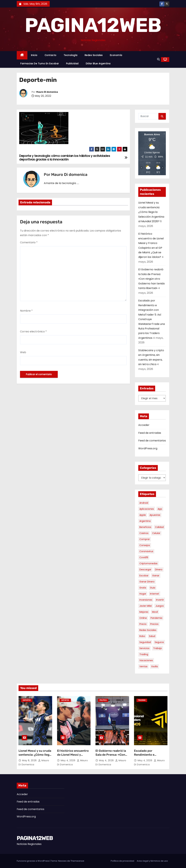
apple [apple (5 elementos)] (143, 515)
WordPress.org (148, 448)
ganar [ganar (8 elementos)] (156, 576)
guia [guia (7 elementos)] (153, 588)
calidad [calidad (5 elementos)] (159, 527)
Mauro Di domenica (47, 92)
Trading (142, 700)
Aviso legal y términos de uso (152, 861)
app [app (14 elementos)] (160, 509)
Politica (103, 700)
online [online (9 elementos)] (143, 618)
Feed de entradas (150, 433)
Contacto (51, 55)
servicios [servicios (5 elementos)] (144, 648)
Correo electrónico (33, 331)
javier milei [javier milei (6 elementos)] (146, 606)
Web (23, 352)
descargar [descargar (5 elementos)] (145, 569)
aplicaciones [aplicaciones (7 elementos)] (147, 509)
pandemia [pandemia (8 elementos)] (156, 618)
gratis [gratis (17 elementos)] (143, 588)
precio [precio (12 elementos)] (143, 624)
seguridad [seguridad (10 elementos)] (145, 642)
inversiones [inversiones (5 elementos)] (146, 600)
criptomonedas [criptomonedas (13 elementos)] (148, 563)
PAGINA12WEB (93, 25)
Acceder (144, 425)
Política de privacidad (122, 861)
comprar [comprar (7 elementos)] (145, 539)
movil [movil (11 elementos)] (155, 612)
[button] (158, 59)
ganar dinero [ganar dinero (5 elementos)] (147, 582)
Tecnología (71, 55)
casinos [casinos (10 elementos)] (144, 533)
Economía (116, 55)
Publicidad (72, 64)
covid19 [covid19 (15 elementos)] (144, 557)
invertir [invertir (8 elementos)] (160, 600)
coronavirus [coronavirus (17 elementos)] (146, 551)
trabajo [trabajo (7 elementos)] (158, 648)
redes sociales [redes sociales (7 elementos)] (148, 630)
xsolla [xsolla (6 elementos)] (155, 666)
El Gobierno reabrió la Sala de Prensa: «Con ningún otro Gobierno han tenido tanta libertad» (152, 279)
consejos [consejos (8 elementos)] (145, 545)
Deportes (27, 700)
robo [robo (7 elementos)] (142, 636)
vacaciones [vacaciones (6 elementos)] (146, 660)
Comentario (29, 242)
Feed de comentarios (152, 441)
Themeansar (77, 861)
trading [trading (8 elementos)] (144, 654)
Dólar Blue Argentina (98, 64)
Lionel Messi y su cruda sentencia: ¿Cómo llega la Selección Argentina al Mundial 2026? (151, 212)
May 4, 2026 (68, 760)
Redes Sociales (94, 55)
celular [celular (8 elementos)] (156, 533)
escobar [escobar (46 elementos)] (144, 576)
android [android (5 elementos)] (144, 503)
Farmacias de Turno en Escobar (40, 64)
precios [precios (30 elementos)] (154, 624)
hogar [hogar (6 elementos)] (143, 594)
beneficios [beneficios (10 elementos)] (145, 527)
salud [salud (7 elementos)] (152, 636)
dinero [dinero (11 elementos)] (159, 569)
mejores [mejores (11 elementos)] (144, 612)
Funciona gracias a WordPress (33, 861)
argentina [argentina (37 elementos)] (145, 521)
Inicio (34, 55)
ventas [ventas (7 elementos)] (143, 666)
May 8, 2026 (30, 760)
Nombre (26, 311)
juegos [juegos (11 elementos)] (160, 606)
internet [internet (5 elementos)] (155, 594)
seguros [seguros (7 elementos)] (159, 642)
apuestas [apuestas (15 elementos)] (155, 515)
